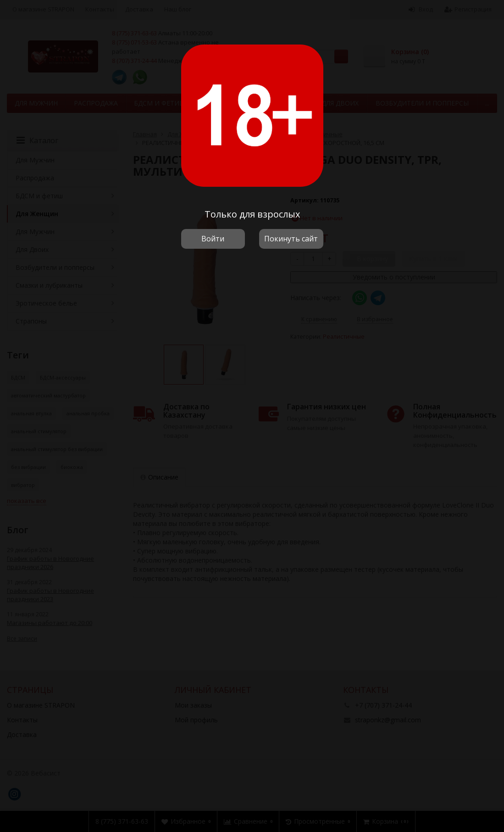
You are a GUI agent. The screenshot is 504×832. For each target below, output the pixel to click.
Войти (213, 239)
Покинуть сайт (291, 239)
